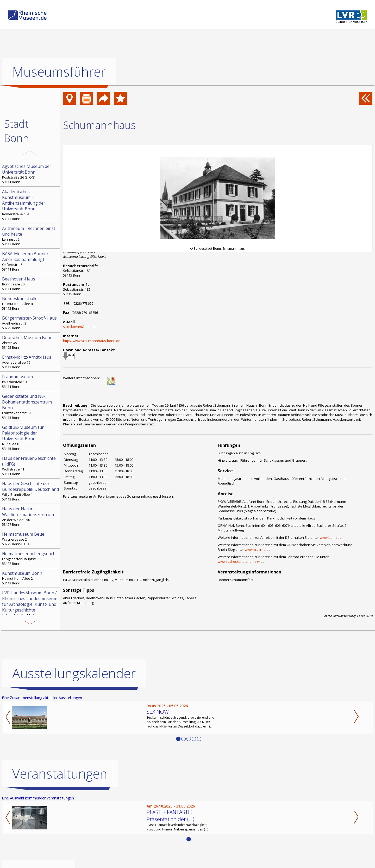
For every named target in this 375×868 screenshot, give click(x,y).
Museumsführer (59, 72)
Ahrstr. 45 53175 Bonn (30, 342)
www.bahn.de (331, 537)
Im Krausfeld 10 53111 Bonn (30, 381)
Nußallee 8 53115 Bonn (30, 438)
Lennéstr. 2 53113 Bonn (30, 236)
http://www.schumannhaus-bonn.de (92, 341)
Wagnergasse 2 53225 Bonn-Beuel (30, 539)
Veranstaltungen (60, 773)
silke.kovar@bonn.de (80, 327)
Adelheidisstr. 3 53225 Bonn (30, 323)
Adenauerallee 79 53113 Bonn (30, 362)
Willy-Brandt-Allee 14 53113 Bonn (30, 491)
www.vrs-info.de (258, 549)
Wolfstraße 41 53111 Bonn (30, 466)
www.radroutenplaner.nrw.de (241, 561)
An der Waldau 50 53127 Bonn (30, 516)
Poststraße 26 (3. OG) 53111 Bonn (30, 174)
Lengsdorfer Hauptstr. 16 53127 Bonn (30, 558)
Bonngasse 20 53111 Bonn (30, 284)
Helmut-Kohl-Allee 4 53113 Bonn (30, 303)
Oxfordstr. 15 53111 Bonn (30, 261)
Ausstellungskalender (74, 673)
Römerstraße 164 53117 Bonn (30, 205)
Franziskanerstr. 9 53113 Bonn (30, 407)
